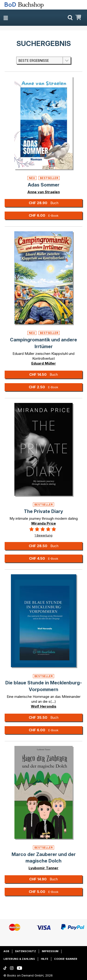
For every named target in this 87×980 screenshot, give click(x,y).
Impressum (50, 951)
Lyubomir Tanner (43, 868)
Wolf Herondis (44, 706)
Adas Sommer (44, 185)
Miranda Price (44, 523)
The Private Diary (43, 511)
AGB (6, 951)
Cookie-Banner (66, 959)
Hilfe (45, 959)
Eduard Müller (44, 363)
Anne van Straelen (44, 192)
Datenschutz (26, 951)
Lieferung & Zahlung (19, 959)
